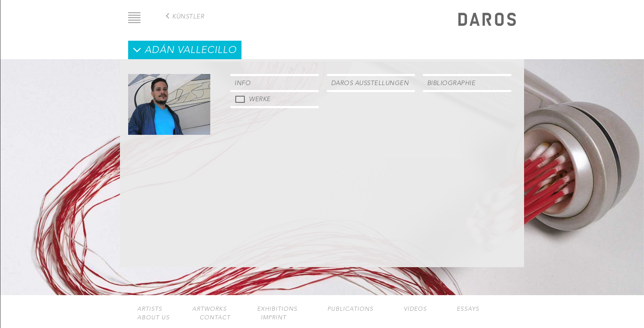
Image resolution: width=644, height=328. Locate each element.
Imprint (274, 318)
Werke (260, 99)
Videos (415, 309)
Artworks (209, 309)
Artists (150, 309)
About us (153, 318)
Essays (468, 309)
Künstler (188, 16)
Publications (350, 309)
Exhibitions (277, 309)
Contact (215, 318)
